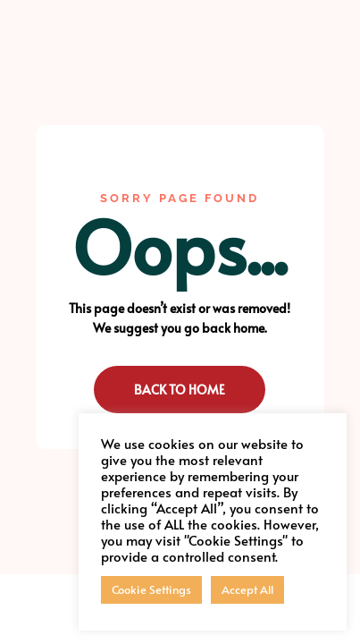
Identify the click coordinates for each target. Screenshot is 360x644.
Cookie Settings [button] (151, 589)
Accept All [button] (247, 589)
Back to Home (180, 390)
